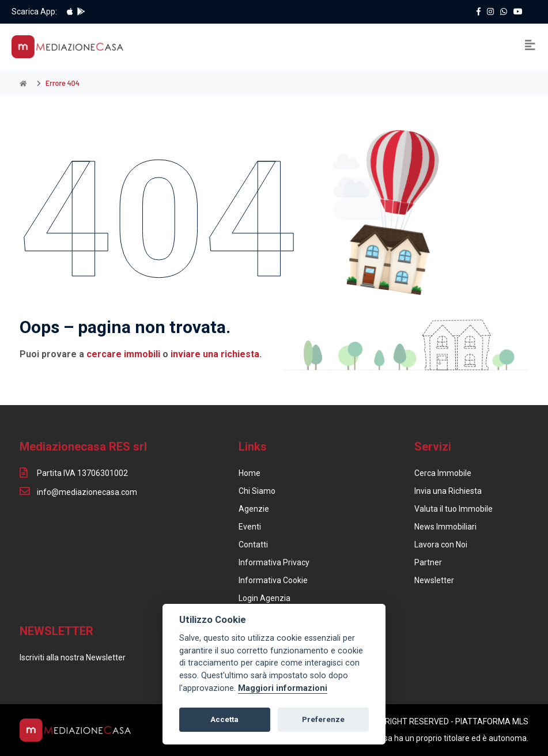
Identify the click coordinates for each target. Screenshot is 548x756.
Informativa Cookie (273, 580)
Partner (428, 562)
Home (250, 473)
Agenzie (254, 509)
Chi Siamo (257, 491)
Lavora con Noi (441, 545)
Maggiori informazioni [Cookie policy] (283, 688)
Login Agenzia (264, 598)
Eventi (250, 527)
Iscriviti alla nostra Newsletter (73, 657)
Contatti (253, 545)
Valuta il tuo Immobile (453, 509)
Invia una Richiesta (448, 491)
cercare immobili (123, 354)
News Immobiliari (445, 527)
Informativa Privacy (274, 562)
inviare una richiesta (215, 354)
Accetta (224, 719)
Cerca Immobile (443, 473)
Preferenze (323, 719)
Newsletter (434, 580)
